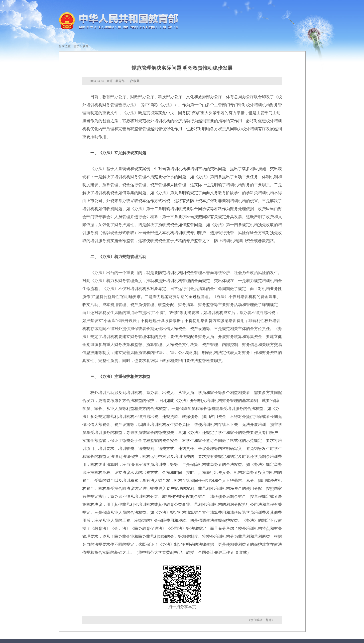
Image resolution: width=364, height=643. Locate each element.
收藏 (136, 81)
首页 (77, 46)
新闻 (86, 46)
